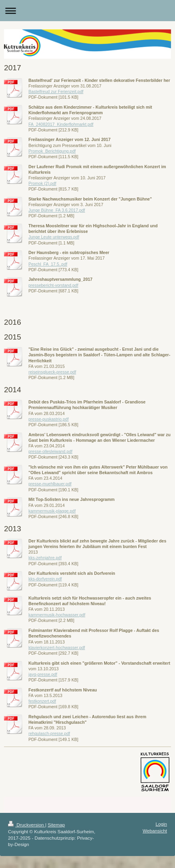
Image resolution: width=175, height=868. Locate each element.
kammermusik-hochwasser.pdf (57, 615)
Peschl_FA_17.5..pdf (48, 264)
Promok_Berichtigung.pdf (52, 151)
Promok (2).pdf (42, 183)
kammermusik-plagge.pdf (52, 511)
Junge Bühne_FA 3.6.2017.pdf (57, 210)
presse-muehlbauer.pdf (50, 484)
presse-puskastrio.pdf (48, 419)
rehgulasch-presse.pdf (49, 733)
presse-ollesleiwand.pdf (50, 451)
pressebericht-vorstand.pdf (53, 285)
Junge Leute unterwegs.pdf (54, 237)
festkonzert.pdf (42, 701)
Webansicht (155, 831)
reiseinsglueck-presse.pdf (52, 372)
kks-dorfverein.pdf (45, 579)
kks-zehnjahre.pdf (45, 558)
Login (161, 824)
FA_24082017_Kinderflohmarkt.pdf (61, 124)
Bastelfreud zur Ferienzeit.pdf (56, 91)
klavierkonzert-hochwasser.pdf (57, 648)
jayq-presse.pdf (43, 674)
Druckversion (27, 825)
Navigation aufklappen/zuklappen (87, 11)
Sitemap (56, 825)
